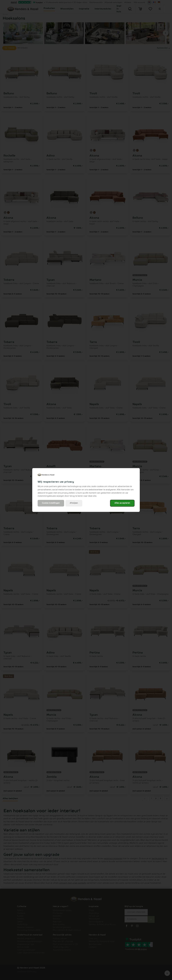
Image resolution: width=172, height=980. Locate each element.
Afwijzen (74, 503)
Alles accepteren (122, 503)
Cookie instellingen (51, 503)
